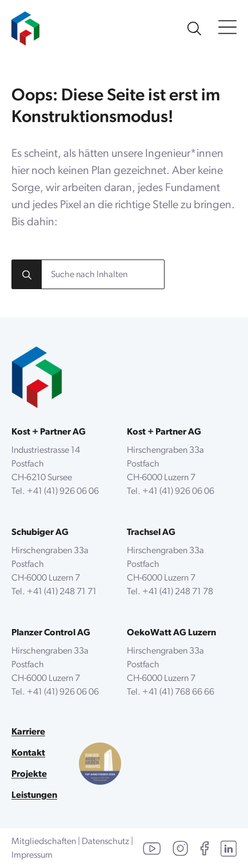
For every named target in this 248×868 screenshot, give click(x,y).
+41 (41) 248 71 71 (62, 592)
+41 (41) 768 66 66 (178, 692)
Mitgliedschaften (44, 842)
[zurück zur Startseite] (37, 377)
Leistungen (34, 796)
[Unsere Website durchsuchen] (194, 29)
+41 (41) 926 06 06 (63, 492)
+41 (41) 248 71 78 (178, 592)
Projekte (29, 774)
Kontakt (28, 753)
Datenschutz (105, 842)
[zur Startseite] (25, 23)
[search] (27, 275)
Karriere (28, 732)
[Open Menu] (227, 28)
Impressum (32, 855)
